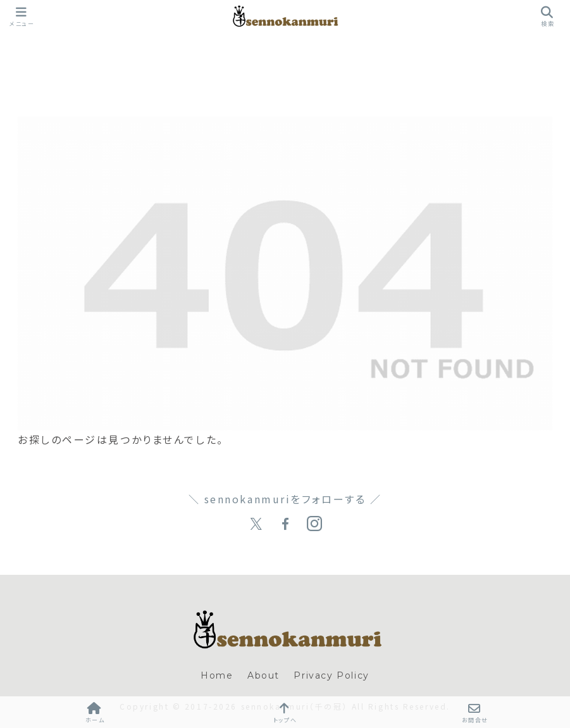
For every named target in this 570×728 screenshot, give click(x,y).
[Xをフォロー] (256, 524)
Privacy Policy (331, 675)
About (263, 675)
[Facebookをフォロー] (285, 524)
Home (217, 675)
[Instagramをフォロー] (314, 524)
